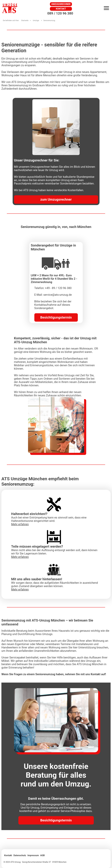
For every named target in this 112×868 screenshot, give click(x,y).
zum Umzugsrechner (56, 200)
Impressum (33, 855)
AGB (42, 855)
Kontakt (61, 9)
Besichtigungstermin (56, 317)
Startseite (25, 20)
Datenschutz (20, 855)
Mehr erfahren (20, 524)
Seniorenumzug (49, 20)
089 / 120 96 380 (60, 13)
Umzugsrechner (61, 4)
